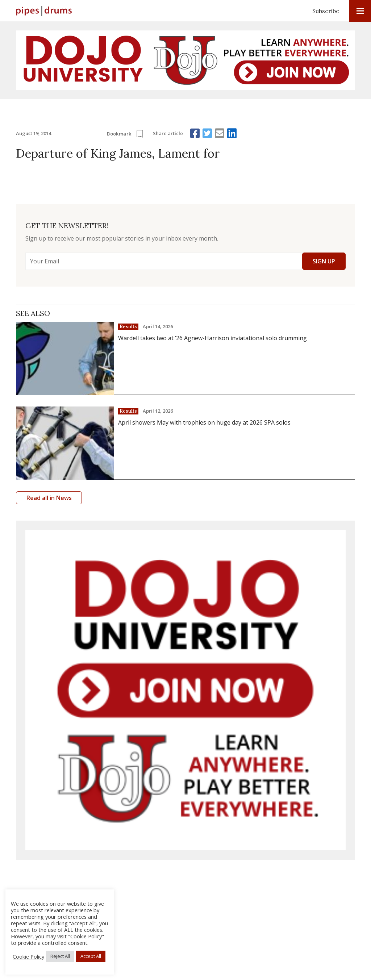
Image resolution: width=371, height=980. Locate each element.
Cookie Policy (28, 956)
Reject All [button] (60, 956)
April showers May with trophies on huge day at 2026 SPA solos (204, 422)
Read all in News (49, 498)
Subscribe (326, 11)
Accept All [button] (91, 956)
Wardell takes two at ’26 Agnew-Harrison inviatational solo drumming (212, 338)
